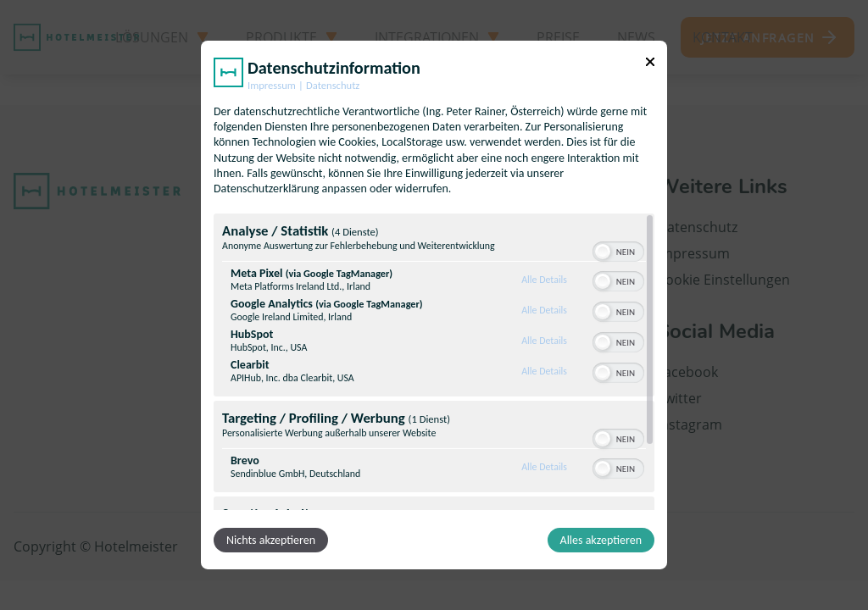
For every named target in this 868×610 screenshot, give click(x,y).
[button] (603, 252)
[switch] (618, 250)
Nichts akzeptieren (271, 540)
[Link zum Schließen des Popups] (650, 62)
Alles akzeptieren (601, 540)
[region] (434, 362)
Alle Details (544, 280)
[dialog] (434, 305)
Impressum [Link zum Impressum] (272, 85)
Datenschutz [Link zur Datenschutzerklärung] (333, 85)
